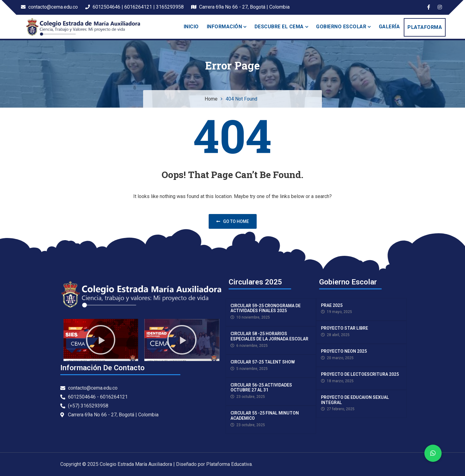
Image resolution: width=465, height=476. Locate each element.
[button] (101, 340)
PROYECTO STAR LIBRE (345, 328)
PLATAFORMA (425, 27)
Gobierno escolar (341, 27)
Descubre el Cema (279, 27)
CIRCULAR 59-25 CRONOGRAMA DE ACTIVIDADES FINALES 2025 (266, 308)
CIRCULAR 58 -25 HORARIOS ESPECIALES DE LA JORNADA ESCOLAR (269, 336)
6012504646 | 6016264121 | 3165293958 (134, 7)
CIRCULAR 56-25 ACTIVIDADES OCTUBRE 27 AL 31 (261, 388)
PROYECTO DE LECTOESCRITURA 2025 (360, 374)
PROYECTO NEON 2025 (344, 351)
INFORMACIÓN (224, 27)
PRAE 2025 (332, 305)
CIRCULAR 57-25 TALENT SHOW (263, 362)
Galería (389, 27)
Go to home (233, 221)
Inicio (191, 27)
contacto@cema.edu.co (49, 7)
